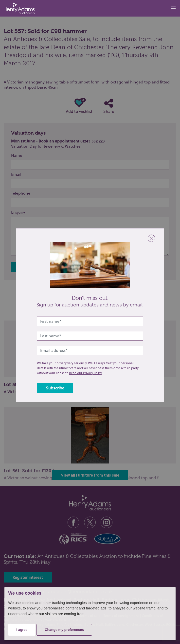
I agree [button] (22, 630)
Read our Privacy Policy (85, 373)
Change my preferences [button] (64, 630)
